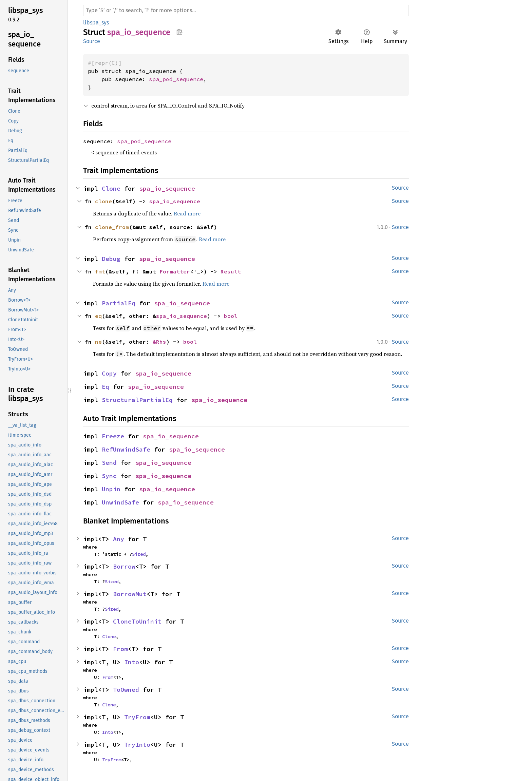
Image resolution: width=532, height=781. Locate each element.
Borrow (124, 566)
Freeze (113, 436)
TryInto (137, 745)
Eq (106, 387)
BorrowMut (130, 594)
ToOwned (126, 690)
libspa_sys (96, 23)
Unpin (111, 489)
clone (103, 201)
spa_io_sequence (167, 188)
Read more (187, 213)
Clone (111, 188)
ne (98, 342)
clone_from (112, 227)
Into (132, 662)
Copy (109, 373)
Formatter (175, 271)
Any (119, 539)
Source (92, 41)
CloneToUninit (137, 621)
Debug (111, 259)
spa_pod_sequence (176, 79)
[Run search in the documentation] (246, 11)
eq (98, 316)
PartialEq (119, 303)
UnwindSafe (120, 502)
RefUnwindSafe (126, 449)
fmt (100, 271)
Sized (139, 554)
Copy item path (179, 32)
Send (109, 463)
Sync (109, 476)
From (120, 649)
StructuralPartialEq (137, 400)
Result (231, 271)
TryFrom (137, 717)
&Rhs (159, 342)
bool (231, 316)
